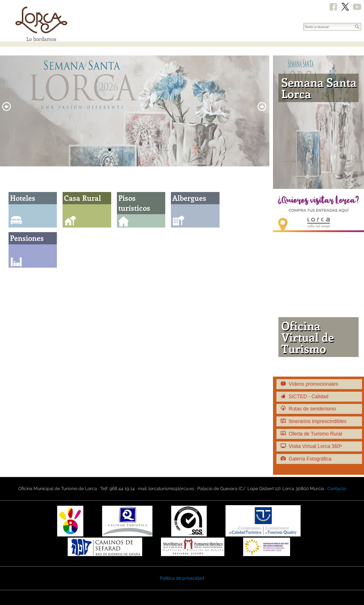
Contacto (337, 489)
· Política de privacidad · (182, 578)
